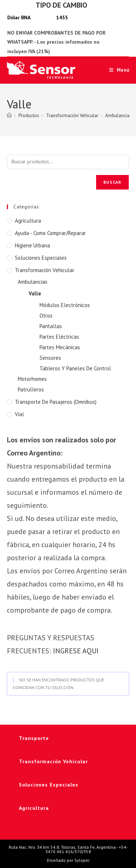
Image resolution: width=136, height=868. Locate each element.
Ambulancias (33, 282)
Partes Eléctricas (59, 337)
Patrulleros (31, 389)
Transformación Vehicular (45, 270)
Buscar (112, 182)
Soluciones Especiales (41, 258)
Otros (46, 316)
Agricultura (28, 221)
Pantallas (51, 326)
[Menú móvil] (117, 70)
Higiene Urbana (32, 245)
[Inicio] (9, 116)
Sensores (50, 358)
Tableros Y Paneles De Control (75, 368)
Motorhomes (32, 379)
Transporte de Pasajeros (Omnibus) (56, 402)
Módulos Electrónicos (65, 305)
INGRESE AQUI (76, 651)
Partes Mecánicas (60, 347)
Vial (19, 414)
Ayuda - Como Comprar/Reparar (50, 233)
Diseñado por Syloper (68, 860)
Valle (35, 293)
